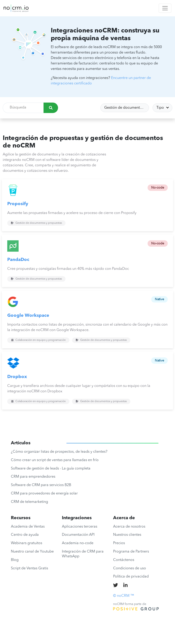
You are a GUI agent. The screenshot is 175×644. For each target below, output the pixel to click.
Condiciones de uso (130, 568)
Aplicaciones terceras (80, 527)
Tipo (161, 108)
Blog (15, 560)
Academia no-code (78, 543)
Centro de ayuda (25, 535)
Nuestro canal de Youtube (32, 552)
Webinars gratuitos (27, 543)
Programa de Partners (131, 552)
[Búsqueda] (51, 108)
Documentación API (78, 535)
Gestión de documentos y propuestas (127, 108)
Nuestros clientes (127, 535)
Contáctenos (124, 560)
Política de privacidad (131, 577)
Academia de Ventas (28, 527)
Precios (119, 543)
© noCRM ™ (124, 596)
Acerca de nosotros (129, 527)
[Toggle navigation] (165, 8)
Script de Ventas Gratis (29, 568)
